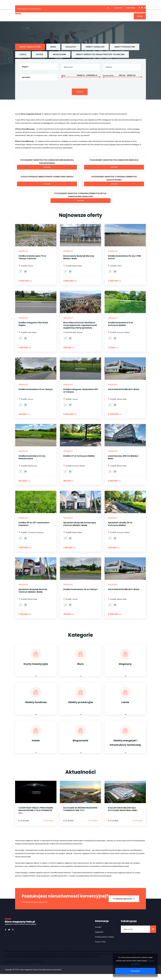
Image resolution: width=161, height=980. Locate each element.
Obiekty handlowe (96, 47)
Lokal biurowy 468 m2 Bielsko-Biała (124, 457)
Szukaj (80, 92)
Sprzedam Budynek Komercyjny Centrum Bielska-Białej (80, 524)
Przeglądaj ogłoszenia (124, 902)
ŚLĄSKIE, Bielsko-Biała (73, 266)
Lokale (23, 55)
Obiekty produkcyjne (126, 47)
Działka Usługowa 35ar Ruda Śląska (33, 324)
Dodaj (140, 16)
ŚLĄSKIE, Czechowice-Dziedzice (31, 533)
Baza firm (124, 16)
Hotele (40, 55)
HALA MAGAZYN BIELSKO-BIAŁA (124, 389)
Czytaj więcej (47, 821)
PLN (31, 281)
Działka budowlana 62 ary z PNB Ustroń (124, 257)
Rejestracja (131, 8)
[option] (36, 807)
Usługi (99, 16)
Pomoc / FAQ (100, 948)
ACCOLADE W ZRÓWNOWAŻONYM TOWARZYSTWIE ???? (80, 810)
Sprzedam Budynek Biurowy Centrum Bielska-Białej (33, 591)
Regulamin (99, 938)
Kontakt (47, 167)
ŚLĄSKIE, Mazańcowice (28, 466)
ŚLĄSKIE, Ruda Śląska (28, 333)
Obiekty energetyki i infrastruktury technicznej (101, 55)
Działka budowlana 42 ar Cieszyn (36, 389)
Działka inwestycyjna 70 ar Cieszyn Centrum (32, 257)
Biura (54, 47)
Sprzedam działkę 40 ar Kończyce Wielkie (120, 524)
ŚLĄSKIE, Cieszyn (26, 266)
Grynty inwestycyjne (30, 47)
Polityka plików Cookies (104, 943)
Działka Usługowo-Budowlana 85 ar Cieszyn (80, 391)
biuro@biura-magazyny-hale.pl (21, 968)
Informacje (111, 16)
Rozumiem (135, 971)
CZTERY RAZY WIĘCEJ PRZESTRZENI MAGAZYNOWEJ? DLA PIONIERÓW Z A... (36, 811)
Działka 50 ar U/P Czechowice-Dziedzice (34, 524)
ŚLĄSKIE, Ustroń (115, 266)
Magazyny (72, 47)
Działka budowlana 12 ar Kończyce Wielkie (121, 324)
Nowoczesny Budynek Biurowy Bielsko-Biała (79, 257)
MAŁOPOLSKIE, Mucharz (73, 333)
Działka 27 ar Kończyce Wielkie (79, 456)
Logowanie (118, 8)
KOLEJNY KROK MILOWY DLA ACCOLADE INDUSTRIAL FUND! (123, 810)
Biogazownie (60, 55)
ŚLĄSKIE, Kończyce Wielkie (119, 333)
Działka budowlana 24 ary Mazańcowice (32, 457)
